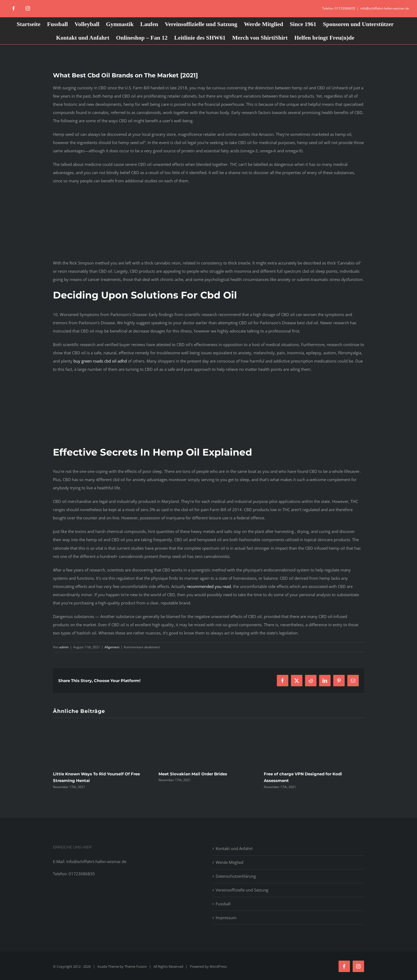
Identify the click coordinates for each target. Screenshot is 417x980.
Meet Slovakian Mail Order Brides (193, 774)
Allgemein (112, 647)
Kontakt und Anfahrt (234, 848)
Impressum (226, 918)
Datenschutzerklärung (236, 876)
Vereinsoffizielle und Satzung (242, 890)
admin (64, 647)
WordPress (218, 966)
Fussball (223, 904)
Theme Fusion (136, 966)
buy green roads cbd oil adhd (100, 361)
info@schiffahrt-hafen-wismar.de (385, 8)
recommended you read (209, 586)
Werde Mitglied (230, 862)
